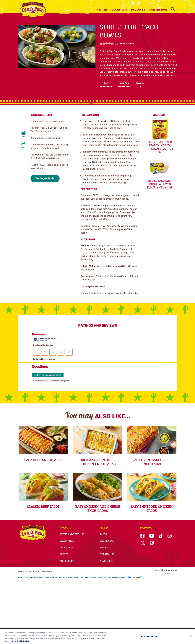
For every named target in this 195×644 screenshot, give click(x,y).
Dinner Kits (67, 548)
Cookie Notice (51, 577)
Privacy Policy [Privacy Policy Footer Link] (36, 577)
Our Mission (158, 10)
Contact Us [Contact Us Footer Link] (23, 577)
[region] (97, 636)
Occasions (119, 10)
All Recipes (107, 561)
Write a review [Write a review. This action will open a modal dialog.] (127, 44)
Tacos (103, 534)
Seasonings (67, 541)
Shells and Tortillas (72, 534)
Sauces (64, 554)
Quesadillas (107, 554)
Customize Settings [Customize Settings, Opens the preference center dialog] (149, 636)
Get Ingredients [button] (45, 178)
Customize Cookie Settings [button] (71, 577)
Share (23, 147)
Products (138, 10)
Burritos (105, 548)
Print (23, 137)
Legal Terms (91, 577)
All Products (67, 561)
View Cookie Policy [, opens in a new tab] (20, 641)
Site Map (102, 577)
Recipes (102, 10)
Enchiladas (107, 541)
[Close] (191, 636)
